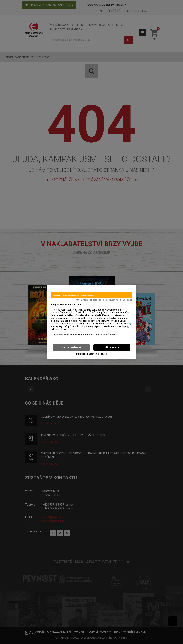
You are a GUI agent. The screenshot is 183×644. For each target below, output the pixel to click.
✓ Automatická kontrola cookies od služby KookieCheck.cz (103, 300)
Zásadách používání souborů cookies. (98, 335)
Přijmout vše (112, 347)
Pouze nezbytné (71, 347)
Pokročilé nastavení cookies (91, 354)
